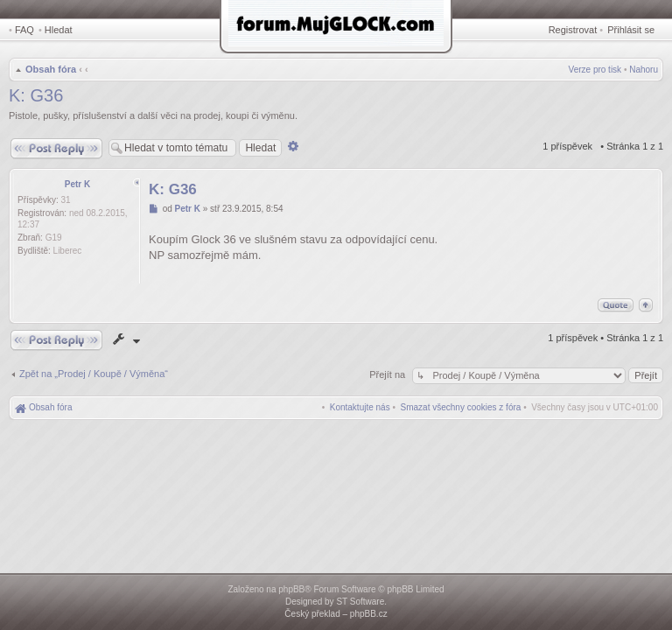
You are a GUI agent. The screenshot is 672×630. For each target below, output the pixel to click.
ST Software (360, 602)
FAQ (24, 30)
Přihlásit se (631, 30)
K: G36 (36, 95)
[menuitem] (461, 407)
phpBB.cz (369, 614)
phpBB (291, 589)
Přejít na (388, 374)
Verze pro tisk (595, 70)
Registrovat (573, 30)
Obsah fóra (51, 69)
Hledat (59, 30)
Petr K (77, 184)
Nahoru (644, 70)
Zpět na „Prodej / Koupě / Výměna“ (94, 374)
